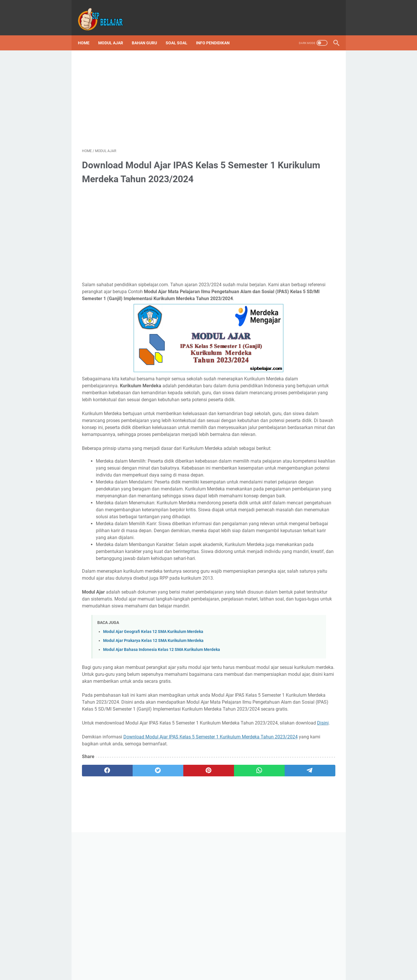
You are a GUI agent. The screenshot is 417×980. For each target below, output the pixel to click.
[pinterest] (166, 904)
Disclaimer (142, 965)
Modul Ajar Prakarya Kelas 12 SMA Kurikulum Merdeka (153, 746)
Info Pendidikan (217, 33)
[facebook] (99, 904)
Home (88, 33)
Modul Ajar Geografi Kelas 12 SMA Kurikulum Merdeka (153, 737)
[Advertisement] (166, 92)
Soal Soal (181, 33)
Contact (240, 965)
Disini (164, 856)
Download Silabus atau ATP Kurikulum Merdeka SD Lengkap (301, 308)
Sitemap (277, 965)
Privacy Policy (214, 965)
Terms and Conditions (177, 965)
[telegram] (233, 904)
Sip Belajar (288, 532)
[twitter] (132, 904)
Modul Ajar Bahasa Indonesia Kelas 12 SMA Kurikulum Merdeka (162, 755)
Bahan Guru (148, 33)
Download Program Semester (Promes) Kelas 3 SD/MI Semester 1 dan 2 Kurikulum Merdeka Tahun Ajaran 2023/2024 (303, 363)
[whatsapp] (200, 904)
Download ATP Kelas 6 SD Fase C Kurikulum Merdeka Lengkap (302, 472)
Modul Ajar (115, 33)
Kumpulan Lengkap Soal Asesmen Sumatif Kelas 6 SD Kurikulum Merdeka (302, 260)
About (258, 965)
